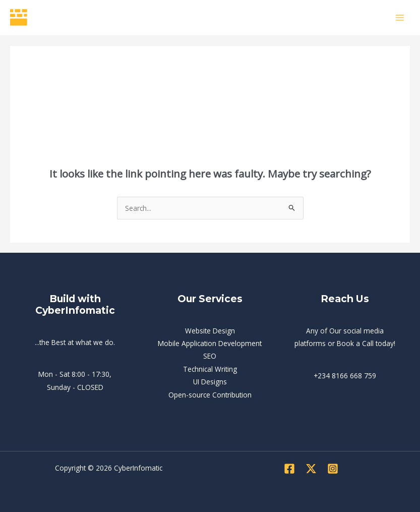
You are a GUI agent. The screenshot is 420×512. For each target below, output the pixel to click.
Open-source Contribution (210, 395)
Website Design (210, 331)
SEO (210, 356)
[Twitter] (311, 469)
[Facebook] (289, 469)
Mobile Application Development (210, 343)
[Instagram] (333, 469)
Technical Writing (210, 369)
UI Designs (210, 382)
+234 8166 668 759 (345, 376)
